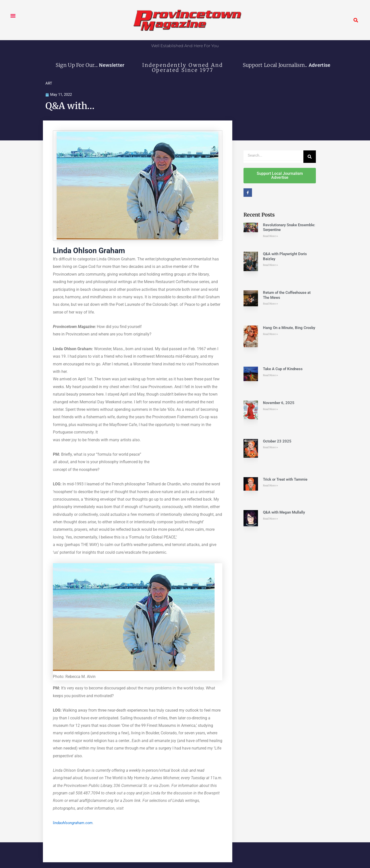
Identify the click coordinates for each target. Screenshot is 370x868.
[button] (13, 16)
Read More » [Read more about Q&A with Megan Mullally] (270, 519)
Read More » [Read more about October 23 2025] (270, 448)
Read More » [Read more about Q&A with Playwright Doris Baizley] (270, 266)
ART (49, 83)
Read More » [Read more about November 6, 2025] (270, 409)
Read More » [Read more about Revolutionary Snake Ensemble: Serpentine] (270, 236)
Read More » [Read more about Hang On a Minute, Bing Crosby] (270, 334)
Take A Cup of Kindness (283, 369)
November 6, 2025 (279, 403)
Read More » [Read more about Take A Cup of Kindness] (270, 376)
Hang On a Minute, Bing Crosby (289, 328)
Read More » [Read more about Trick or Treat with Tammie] (270, 486)
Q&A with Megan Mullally (284, 513)
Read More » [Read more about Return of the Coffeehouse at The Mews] (270, 304)
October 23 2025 (277, 441)
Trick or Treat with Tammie (285, 480)
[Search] (310, 157)
